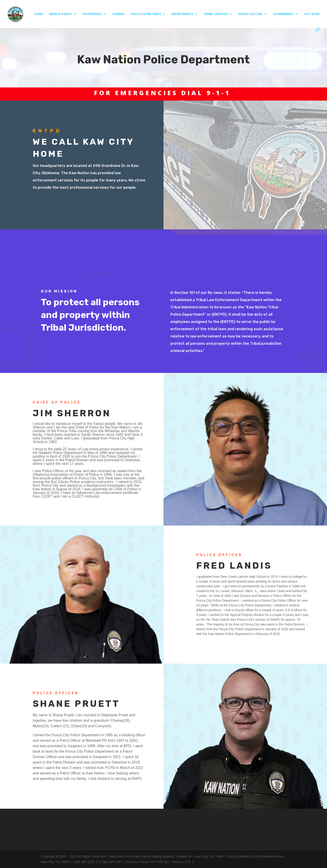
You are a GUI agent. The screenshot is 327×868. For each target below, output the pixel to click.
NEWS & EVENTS (61, 14)
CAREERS (118, 14)
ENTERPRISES (92, 14)
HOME (39, 14)
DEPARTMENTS (182, 14)
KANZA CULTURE (250, 14)
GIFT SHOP (312, 14)
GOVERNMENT (283, 14)
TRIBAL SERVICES (216, 14)
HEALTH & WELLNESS (146, 14)
